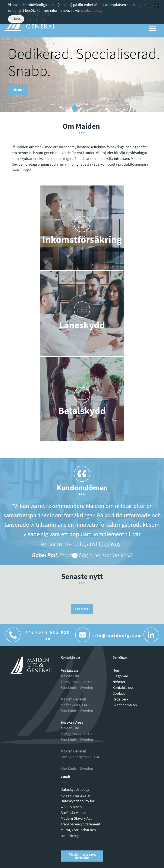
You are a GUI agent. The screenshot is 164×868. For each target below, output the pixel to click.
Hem (116, 670)
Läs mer (18, 90)
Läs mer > (82, 609)
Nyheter (119, 682)
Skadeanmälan (125, 705)
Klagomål (120, 676)
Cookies (119, 693)
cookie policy (92, 10)
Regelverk (120, 699)
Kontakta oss (123, 688)
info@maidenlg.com (117, 635)
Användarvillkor (73, 812)
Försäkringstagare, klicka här (82, 856)
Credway (110, 543)
